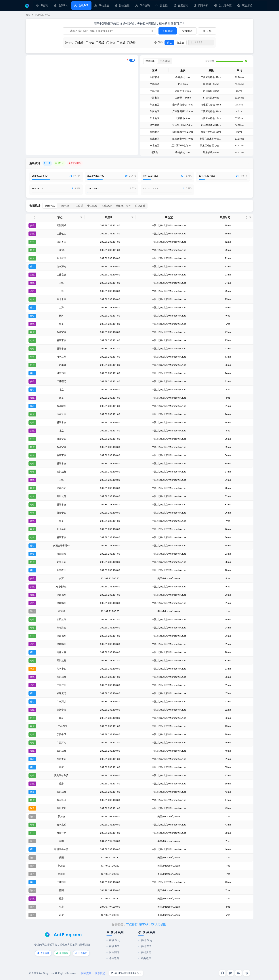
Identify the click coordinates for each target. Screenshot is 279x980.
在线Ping (63, 5)
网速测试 (247, 5)
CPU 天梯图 (159, 924)
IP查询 (44, 5)
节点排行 (132, 924)
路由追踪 (124, 5)
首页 (28, 15)
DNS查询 (145, 5)
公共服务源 (225, 5)
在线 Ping (113, 940)
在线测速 (145, 952)
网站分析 (203, 5)
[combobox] (201, 43)
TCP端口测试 (42, 15)
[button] (81, 217)
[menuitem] (42, 5)
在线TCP (83, 5)
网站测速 (104, 5)
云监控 (164, 5)
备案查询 (183, 5)
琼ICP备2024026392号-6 (126, 973)
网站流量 (86, 973)
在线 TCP (113, 946)
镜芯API (144, 924)
